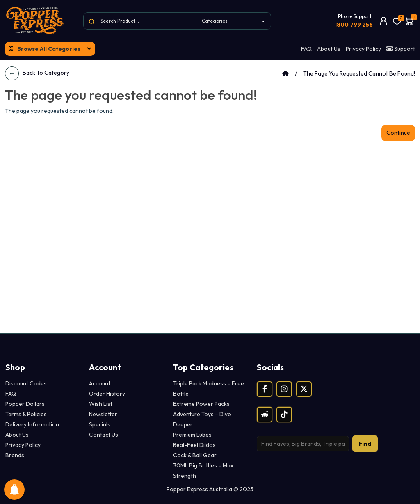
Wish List (101, 404)
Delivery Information (32, 424)
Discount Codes (26, 383)
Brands (15, 455)
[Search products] (303, 444)
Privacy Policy (363, 49)
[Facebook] (265, 389)
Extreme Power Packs (201, 404)
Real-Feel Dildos (194, 445)
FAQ (306, 49)
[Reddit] (265, 415)
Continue (398, 133)
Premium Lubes (192, 435)
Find (365, 444)
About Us (329, 49)
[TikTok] (284, 415)
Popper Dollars (25, 404)
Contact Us (104, 435)
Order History (107, 394)
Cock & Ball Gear (195, 455)
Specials (100, 424)
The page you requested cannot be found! (359, 73)
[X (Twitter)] (304, 389)
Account (100, 383)
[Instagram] (284, 389)
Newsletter (103, 414)
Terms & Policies (26, 414)
